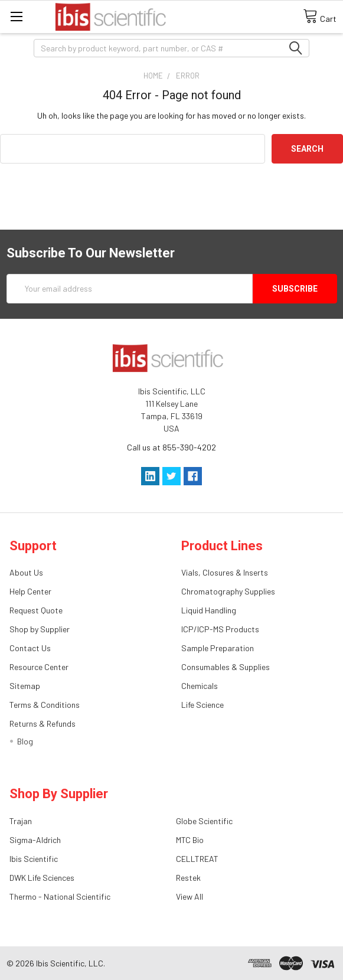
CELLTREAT (197, 859)
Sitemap (25, 686)
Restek (188, 878)
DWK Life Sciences (42, 878)
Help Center (30, 591)
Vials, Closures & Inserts (225, 572)
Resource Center (39, 667)
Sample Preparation (218, 648)
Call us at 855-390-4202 (171, 447)
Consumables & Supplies (226, 667)
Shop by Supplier (40, 629)
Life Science (202, 705)
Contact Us (30, 648)
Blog (25, 741)
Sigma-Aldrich (35, 840)
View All (190, 896)
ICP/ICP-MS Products (220, 629)
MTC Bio (190, 840)
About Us (26, 572)
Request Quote (36, 610)
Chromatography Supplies (228, 591)
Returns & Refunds (43, 723)
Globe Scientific (204, 821)
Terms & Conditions (45, 705)
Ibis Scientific (34, 859)
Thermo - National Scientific (60, 896)
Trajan (21, 821)
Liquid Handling (209, 610)
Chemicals (200, 686)
